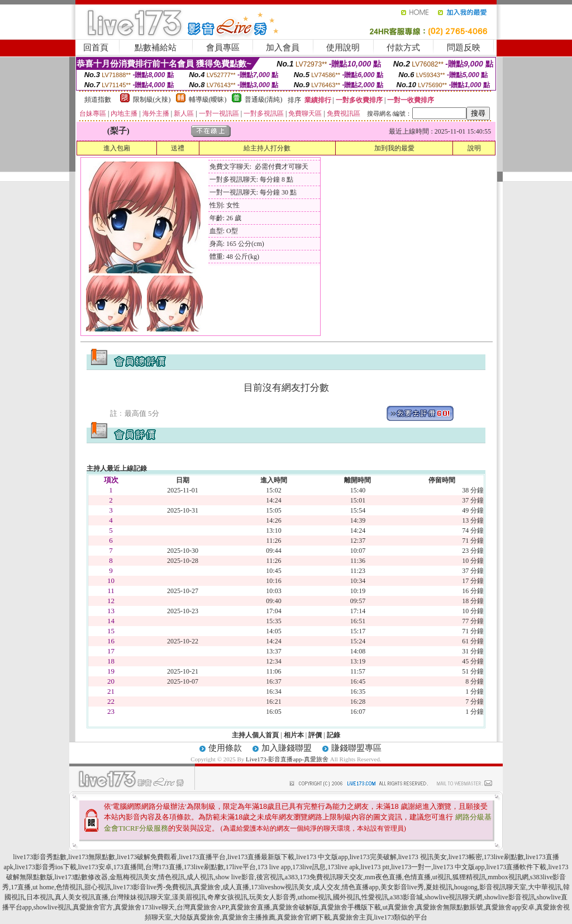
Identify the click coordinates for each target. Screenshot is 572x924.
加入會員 (283, 48)
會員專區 (223, 48)
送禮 (178, 148)
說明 (474, 148)
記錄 (333, 735)
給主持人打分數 (267, 148)
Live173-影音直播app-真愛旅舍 (287, 759)
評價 (315, 735)
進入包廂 (117, 148)
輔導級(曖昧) (208, 99)
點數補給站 (156, 48)
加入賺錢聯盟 (287, 748)
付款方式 (403, 48)
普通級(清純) (264, 99)
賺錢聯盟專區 (356, 748)
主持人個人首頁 (255, 735)
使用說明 (343, 48)
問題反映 (464, 48)
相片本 (294, 735)
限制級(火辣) (152, 99)
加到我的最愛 (394, 148)
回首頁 (96, 48)
